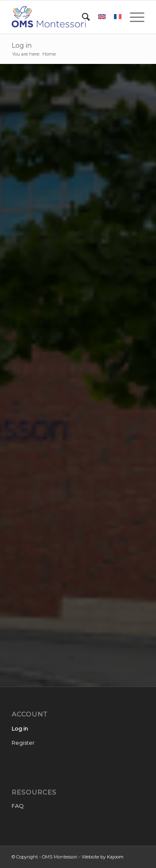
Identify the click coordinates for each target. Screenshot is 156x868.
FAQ (18, 806)
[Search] (82, 17)
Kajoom (115, 857)
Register (23, 743)
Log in (22, 45)
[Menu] (133, 17)
